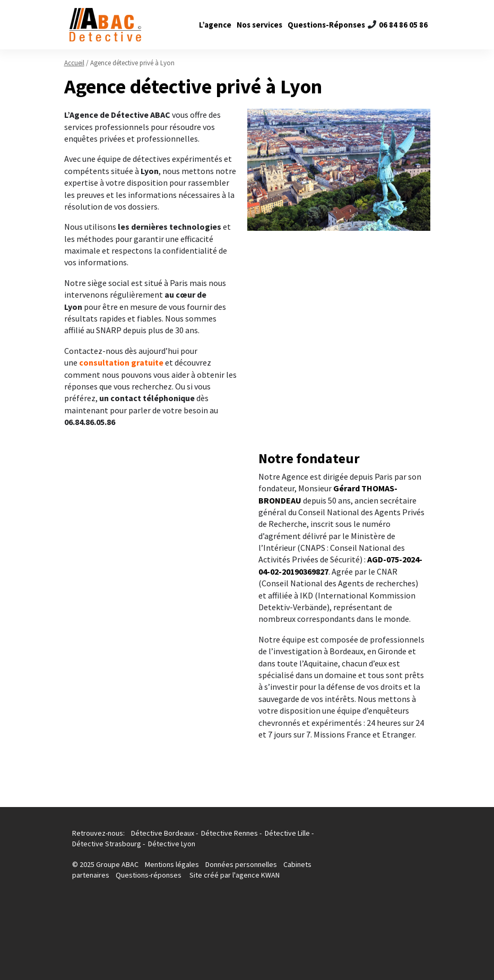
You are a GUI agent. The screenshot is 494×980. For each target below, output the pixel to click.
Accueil (74, 63)
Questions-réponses (149, 875)
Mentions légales (173, 864)
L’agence (215, 25)
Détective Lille (287, 833)
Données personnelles (241, 864)
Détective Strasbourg (107, 844)
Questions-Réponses (326, 25)
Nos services (259, 25)
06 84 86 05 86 (403, 25)
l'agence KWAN (256, 875)
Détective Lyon (172, 844)
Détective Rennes (229, 833)
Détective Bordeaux (163, 833)
